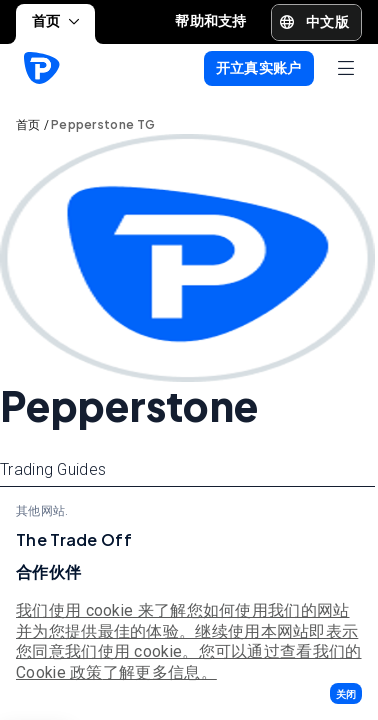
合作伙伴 (48, 571)
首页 (55, 21)
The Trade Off (74, 539)
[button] (346, 693)
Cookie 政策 (59, 672)
